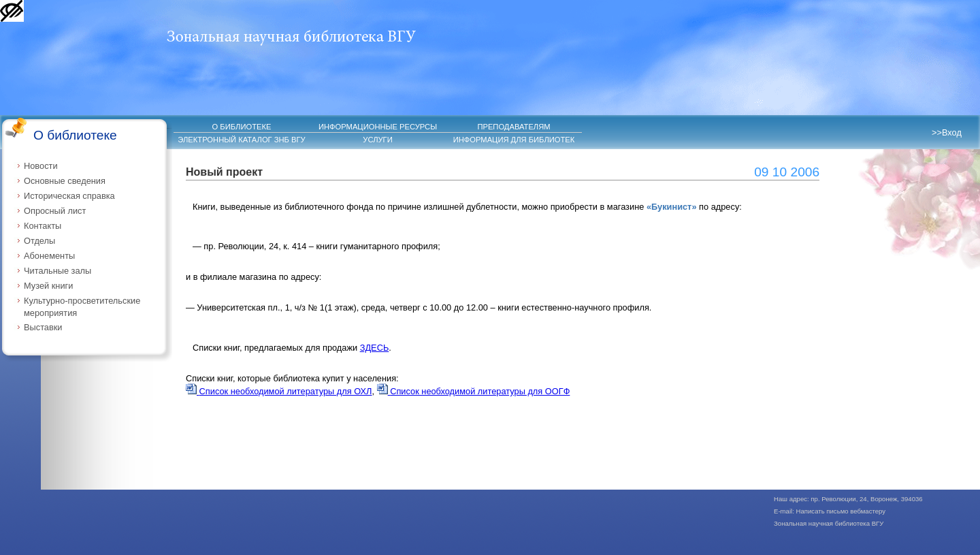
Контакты (43, 226)
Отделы (39, 241)
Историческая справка (69, 196)
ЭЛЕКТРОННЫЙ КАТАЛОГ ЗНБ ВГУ (241, 140)
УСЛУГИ (377, 140)
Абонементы (49, 256)
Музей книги (48, 286)
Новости (41, 166)
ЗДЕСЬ (375, 348)
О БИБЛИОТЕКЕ (242, 127)
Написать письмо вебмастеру (841, 511)
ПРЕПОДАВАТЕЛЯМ (513, 127)
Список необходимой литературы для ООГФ (474, 391)
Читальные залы (58, 271)
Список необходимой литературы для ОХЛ (279, 391)
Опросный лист (55, 211)
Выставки (43, 327)
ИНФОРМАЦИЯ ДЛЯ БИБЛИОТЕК (514, 140)
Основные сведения (65, 181)
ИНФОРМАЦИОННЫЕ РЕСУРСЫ (378, 127)
